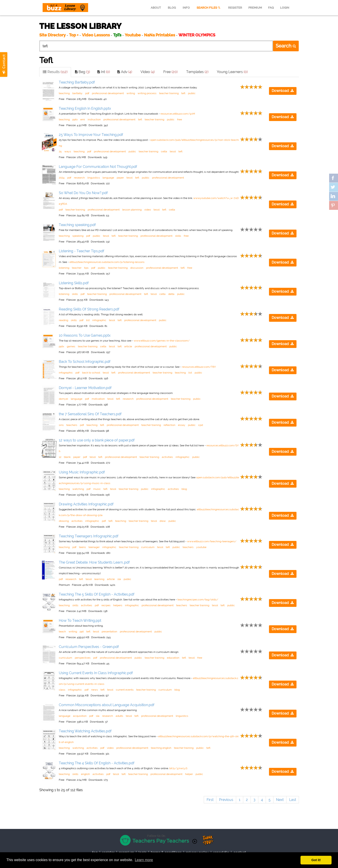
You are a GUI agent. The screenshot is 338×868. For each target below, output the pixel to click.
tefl (183, 93)
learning (99, 579)
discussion (137, 268)
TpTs (118, 35)
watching (78, 489)
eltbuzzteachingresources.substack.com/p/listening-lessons (107, 262)
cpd (201, 425)
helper (189, 774)
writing (131, 93)
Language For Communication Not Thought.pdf (98, 167)
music (97, 489)
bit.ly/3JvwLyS (178, 768)
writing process (147, 93)
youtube (201, 547)
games (71, 346)
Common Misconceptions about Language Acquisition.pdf (107, 705)
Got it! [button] (316, 860)
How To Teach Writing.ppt (80, 621)
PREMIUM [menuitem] (255, 8)
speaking (78, 236)
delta (171, 294)
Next (280, 800)
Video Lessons (96, 35)
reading (63, 320)
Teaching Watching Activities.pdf (85, 731)
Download (283, 91)
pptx (75, 119)
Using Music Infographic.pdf (82, 472)
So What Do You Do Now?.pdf (83, 193)
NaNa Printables (160, 35)
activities (167, 457)
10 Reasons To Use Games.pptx (85, 335)
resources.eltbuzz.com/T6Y (199, 367)
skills (178, 236)
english (85, 774)
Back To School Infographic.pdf (85, 362)
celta (164, 151)
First (210, 800)
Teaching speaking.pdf (77, 225)
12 (60, 457)
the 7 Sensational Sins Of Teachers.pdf (90, 414)
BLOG (172, 8)
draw (163, 521)
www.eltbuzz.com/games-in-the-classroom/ (162, 341)
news (95, 690)
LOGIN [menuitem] (285, 8)
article (128, 346)
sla (119, 579)
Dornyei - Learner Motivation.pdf (85, 388)
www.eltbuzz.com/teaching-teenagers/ (212, 541)
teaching (64, 93)
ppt (82, 632)
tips (86, 268)
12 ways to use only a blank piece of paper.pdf (97, 440)
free (180, 119)
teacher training (169, 93)
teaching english (161, 748)
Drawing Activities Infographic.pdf (86, 504)
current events (125, 690)
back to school (91, 373)
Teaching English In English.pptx (85, 108)
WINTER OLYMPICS (197, 35)
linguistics (94, 178)
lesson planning (132, 210)
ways (68, 151)
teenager (94, 547)
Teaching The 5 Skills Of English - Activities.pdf (97, 594)
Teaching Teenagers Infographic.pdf (89, 536)
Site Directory (52, 35)
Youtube (133, 35)
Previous (226, 800)
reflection (169, 425)
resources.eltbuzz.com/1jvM (178, 114)
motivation (98, 399)
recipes (106, 605)
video (148, 210)
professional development (108, 93)
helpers (118, 605)
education (173, 658)
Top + (74, 35)
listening (64, 268)
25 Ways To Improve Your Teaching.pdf (91, 135)
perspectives (83, 658)
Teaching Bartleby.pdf (77, 82)
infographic (99, 320)
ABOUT (156, 8)
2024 (62, 178)
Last (293, 800)
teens (82, 547)
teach (62, 632)
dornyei (63, 399)
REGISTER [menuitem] (235, 8)
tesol (173, 151)
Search (286, 46)
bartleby (77, 93)
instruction (94, 119)
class (62, 690)
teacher (77, 268)
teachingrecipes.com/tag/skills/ (198, 600)
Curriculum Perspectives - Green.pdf (89, 647)
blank (67, 457)
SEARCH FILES (209, 8)
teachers (72, 425)
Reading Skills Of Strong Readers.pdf (89, 309)
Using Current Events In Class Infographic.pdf (96, 673)
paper (120, 178)
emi (83, 119)
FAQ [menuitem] (271, 8)
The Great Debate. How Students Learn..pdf (94, 562)
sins (61, 425)
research (79, 178)
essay (182, 425)
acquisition (80, 716)
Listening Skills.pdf (74, 283)
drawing (64, 521)
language (108, 178)
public (192, 93)
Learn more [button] (144, 860)
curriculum (148, 547)
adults (119, 716)
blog (184, 489)
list (88, 320)
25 (60, 151)
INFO (186, 8)
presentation (109, 632)
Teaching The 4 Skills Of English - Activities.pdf (97, 763)
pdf (87, 93)
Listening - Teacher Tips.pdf (82, 251)
